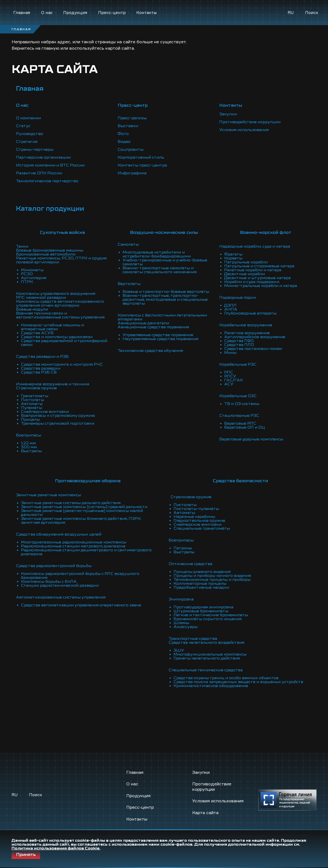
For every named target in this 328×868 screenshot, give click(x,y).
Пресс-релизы (132, 118)
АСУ (229, 384)
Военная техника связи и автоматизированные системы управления (60, 315)
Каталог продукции (50, 209)
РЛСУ (230, 376)
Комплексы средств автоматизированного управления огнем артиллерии (60, 303)
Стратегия (27, 142)
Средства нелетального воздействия (206, 643)
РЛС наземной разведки (41, 298)
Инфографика (132, 173)
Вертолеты (129, 284)
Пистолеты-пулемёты (196, 509)
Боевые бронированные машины (50, 250)
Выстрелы (31, 451)
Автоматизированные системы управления (61, 597)
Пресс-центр (112, 12)
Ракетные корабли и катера (253, 270)
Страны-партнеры (35, 150)
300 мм (29, 447)
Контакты (147, 12)
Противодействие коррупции (250, 122)
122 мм (28, 443)
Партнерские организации (43, 157)
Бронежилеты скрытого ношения (208, 619)
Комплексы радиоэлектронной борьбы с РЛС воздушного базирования (80, 576)
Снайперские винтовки (45, 412)
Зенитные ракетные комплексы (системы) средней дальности (84, 507)
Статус (23, 126)
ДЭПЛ (230, 305)
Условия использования (244, 130)
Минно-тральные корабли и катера (261, 286)
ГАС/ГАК (234, 380)
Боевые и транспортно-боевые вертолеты (166, 292)
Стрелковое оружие (36, 388)
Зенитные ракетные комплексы (48, 495)
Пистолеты (32, 400)
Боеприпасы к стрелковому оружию (58, 416)
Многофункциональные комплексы (210, 654)
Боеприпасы (29, 435)
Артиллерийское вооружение (255, 337)
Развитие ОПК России (39, 173)
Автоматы (32, 404)
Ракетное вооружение (247, 333)
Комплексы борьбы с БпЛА (49, 582)
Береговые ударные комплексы (251, 439)
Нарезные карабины (194, 517)
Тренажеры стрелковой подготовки (58, 423)
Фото (123, 134)
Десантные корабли (244, 274)
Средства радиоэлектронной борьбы (54, 566)
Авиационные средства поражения (153, 327)
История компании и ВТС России (50, 165)
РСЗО (27, 274)
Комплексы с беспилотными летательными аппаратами (162, 317)
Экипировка (181, 599)
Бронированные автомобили (46, 254)
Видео (124, 142)
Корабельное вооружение (246, 325)
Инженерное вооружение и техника (53, 384)
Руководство (30, 134)
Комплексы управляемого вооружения (56, 294)
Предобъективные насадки (201, 587)
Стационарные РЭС (239, 416)
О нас (47, 12)
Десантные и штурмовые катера (257, 278)
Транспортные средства (193, 639)
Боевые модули (32, 309)
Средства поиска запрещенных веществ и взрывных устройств (238, 682)
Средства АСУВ (37, 333)
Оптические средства (190, 564)
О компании (28, 118)
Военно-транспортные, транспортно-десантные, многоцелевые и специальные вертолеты (165, 299)
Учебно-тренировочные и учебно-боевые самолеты (165, 262)
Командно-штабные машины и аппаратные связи (52, 327)
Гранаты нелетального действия (207, 658)
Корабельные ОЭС (238, 396)
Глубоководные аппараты (250, 313)
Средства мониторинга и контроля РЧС (62, 364)
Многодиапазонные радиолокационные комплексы (74, 542)
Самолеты (128, 244)
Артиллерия (34, 278)
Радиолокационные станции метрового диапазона (73, 546)
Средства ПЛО (239, 345)
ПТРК (27, 282)
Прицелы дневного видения (202, 572)
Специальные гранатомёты (202, 528)
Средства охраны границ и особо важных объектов (226, 678)
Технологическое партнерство (47, 181)
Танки (22, 246)
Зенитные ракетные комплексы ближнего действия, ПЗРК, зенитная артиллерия (81, 521)
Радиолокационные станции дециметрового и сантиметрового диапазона (86, 552)
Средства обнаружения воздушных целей (59, 534)
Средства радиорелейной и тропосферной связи (64, 343)
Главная (22, 12)
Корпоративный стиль (141, 157)
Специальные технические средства (206, 670)
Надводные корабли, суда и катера (255, 246)
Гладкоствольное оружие (199, 521)
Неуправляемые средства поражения (160, 339)
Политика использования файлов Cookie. (56, 848)
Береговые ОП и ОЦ (245, 427)
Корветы (233, 258)
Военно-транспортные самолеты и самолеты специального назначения (160, 270)
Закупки (228, 114)
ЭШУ (179, 650)
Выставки (128, 126)
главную (50, 48)
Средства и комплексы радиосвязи (57, 337)
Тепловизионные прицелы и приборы (212, 580)
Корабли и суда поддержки (252, 282)
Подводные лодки (238, 298)
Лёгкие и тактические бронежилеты (211, 615)
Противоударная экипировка (203, 607)
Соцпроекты (131, 150)
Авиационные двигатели (143, 323)
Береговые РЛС (240, 423)
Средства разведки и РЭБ (42, 357)
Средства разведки (41, 368)
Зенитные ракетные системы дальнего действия (71, 503)
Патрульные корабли (246, 262)
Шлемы (181, 623)
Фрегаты (233, 254)
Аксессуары (186, 627)
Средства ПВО (239, 341)
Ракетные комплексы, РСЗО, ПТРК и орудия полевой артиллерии (61, 260)
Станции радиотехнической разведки (60, 585)
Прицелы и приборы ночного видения (212, 576)
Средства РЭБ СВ (39, 372)
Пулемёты (31, 408)
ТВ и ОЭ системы (242, 404)
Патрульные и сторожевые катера (259, 266)
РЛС (229, 372)
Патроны (183, 548)
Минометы (32, 270)
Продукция (75, 12)
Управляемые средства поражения (158, 335)
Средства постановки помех (253, 349)
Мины (230, 353)
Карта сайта (205, 812)
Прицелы (30, 419)
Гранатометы (35, 396)
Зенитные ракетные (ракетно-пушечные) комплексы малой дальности (82, 513)
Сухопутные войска (62, 232)
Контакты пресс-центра (142, 165)
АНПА (231, 309)
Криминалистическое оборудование (211, 686)
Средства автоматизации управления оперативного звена (81, 605)
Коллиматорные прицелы (200, 584)
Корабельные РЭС (238, 364)
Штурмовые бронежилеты (201, 611)
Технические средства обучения (150, 351)
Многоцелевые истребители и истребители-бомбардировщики (157, 254)
